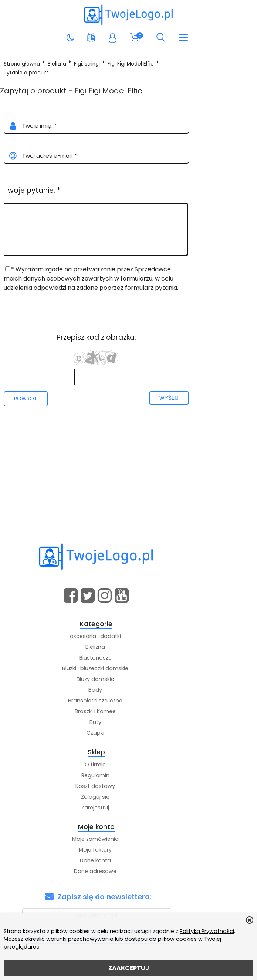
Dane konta (128, 862)
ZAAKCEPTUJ (129, 968)
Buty (128, 723)
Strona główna (24, 65)
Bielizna (60, 65)
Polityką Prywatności (207, 931)
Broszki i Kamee (127, 712)
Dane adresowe (127, 872)
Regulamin (128, 776)
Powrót (28, 399)
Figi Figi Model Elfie (133, 65)
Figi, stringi (89, 65)
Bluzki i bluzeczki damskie (127, 669)
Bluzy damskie (128, 680)
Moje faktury (127, 851)
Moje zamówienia (128, 840)
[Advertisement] (128, 470)
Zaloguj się (127, 798)
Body (127, 691)
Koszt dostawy (127, 787)
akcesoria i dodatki (128, 637)
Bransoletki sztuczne (127, 702)
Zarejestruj (127, 808)
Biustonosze (128, 659)
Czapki (128, 734)
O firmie (127, 765)
